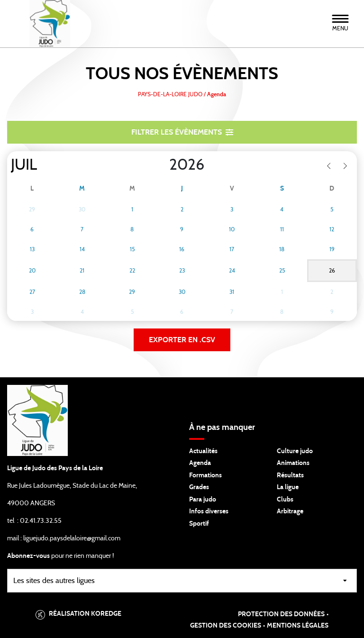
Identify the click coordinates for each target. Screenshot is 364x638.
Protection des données (281, 614)
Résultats (290, 475)
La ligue (288, 487)
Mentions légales (298, 626)
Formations (205, 475)
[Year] (162, 165)
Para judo (203, 500)
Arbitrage (290, 511)
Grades (199, 487)
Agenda (200, 463)
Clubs (285, 500)
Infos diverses (209, 511)
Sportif (199, 524)
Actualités (203, 451)
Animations (293, 463)
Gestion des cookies (226, 626)
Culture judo (295, 451)
